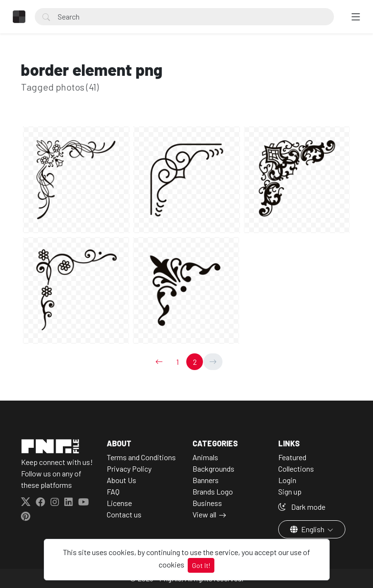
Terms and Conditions (141, 457)
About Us (121, 480)
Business (207, 503)
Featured (292, 457)
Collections (296, 469)
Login (287, 480)
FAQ (113, 491)
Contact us (124, 514)
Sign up (290, 491)
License (119, 503)
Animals (205, 457)
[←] (159, 362)
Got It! (201, 565)
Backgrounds (213, 469)
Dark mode (302, 507)
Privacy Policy (129, 469)
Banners (206, 480)
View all (204, 514)
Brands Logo (213, 491)
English (308, 529)
